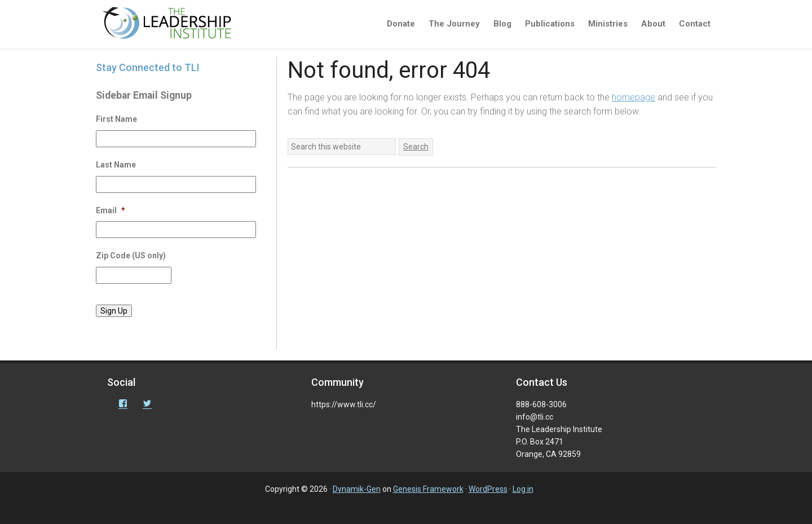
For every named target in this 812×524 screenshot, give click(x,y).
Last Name (116, 165)
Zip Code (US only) (131, 256)
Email (111, 210)
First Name (116, 119)
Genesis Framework (428, 489)
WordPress (488, 489)
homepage (634, 97)
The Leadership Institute (175, 25)
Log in (523, 489)
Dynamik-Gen (357, 489)
